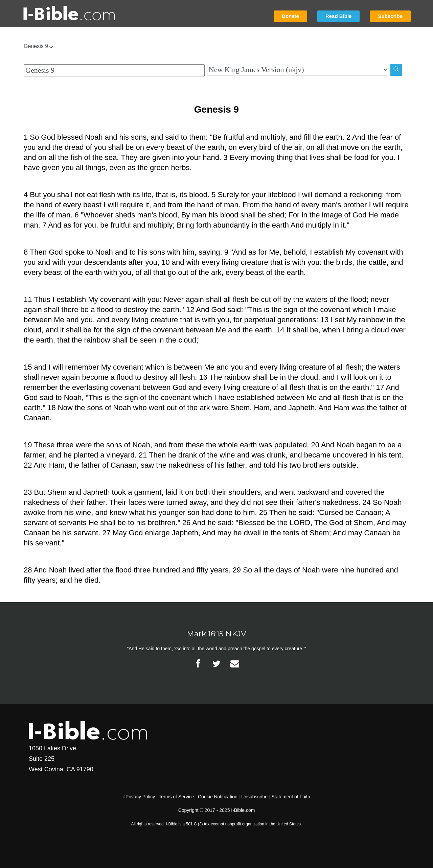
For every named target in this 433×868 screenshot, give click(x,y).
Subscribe (390, 16)
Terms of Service (176, 797)
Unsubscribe (254, 797)
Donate (290, 16)
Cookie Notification (218, 797)
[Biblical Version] (298, 70)
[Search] (396, 70)
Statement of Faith (291, 797)
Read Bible (339, 16)
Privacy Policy (140, 797)
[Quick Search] (114, 70)
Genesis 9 (39, 46)
